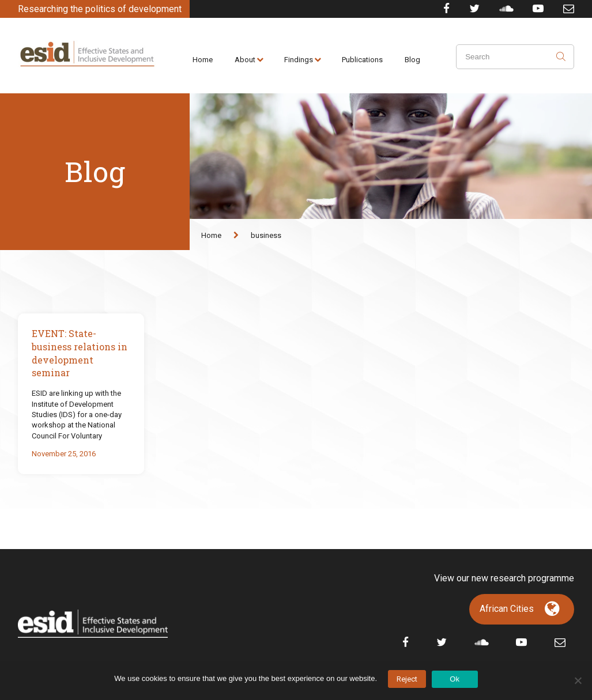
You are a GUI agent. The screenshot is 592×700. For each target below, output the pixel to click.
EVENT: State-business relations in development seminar (80, 353)
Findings (299, 60)
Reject (407, 679)
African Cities (507, 609)
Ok (455, 679)
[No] (578, 680)
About (245, 60)
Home (203, 60)
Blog (412, 60)
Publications (362, 60)
